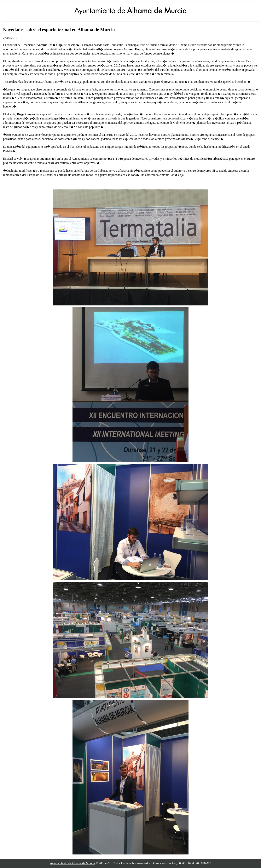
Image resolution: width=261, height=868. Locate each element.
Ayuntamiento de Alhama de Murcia (72, 863)
